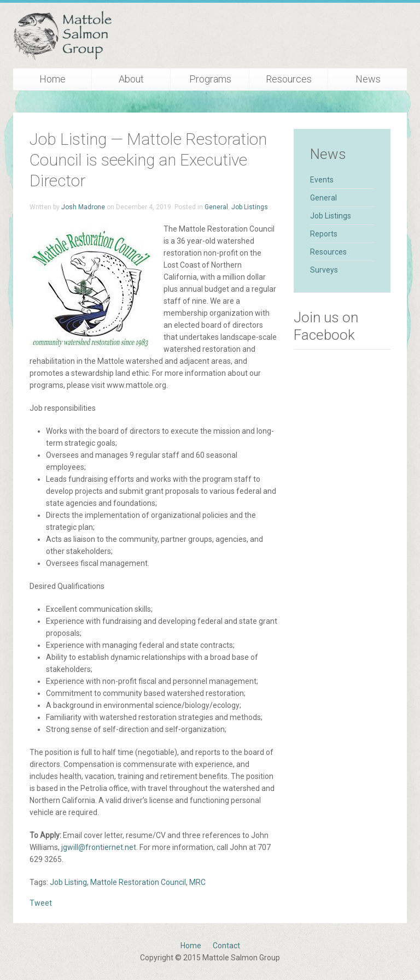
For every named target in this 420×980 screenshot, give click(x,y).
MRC (197, 882)
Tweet (41, 903)
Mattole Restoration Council (138, 882)
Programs (210, 79)
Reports (324, 234)
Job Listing (68, 882)
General (216, 207)
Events (322, 180)
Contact (226, 946)
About (131, 79)
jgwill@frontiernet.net (99, 847)
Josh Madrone (83, 207)
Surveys (324, 270)
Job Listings (250, 207)
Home (52, 79)
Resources (289, 79)
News (368, 79)
